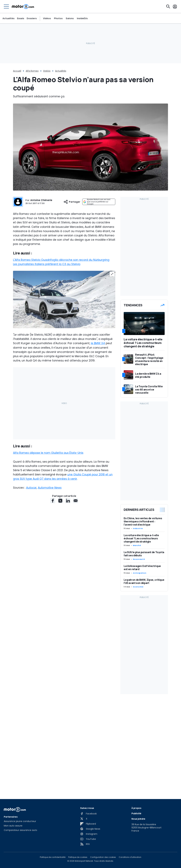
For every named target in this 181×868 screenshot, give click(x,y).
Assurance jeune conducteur (20, 821)
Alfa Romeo (32, 71)
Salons (70, 18)
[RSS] (85, 844)
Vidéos (47, 18)
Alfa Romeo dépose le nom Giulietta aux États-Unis (48, 453)
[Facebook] (88, 814)
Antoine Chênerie (41, 200)
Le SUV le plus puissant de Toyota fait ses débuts (144, 554)
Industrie (138, 528)
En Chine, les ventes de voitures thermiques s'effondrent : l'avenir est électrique (143, 521)
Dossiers (32, 18)
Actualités (8, 18)
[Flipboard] (88, 824)
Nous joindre (138, 819)
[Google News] (90, 829)
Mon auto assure (13, 826)
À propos (136, 808)
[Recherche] (168, 7)
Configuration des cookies (103, 857)
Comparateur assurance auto (20, 830)
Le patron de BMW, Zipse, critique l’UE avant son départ (144, 581)
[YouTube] (88, 839)
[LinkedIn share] (68, 501)
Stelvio (47, 71)
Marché (137, 545)
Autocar (31, 488)
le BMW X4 (98, 343)
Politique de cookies (78, 857)
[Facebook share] (53, 501)
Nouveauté (139, 559)
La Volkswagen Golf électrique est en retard (142, 568)
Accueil (17, 71)
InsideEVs (82, 18)
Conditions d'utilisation (130, 857)
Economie (138, 587)
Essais (21, 18)
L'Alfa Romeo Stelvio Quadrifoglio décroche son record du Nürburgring (61, 260)
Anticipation (140, 573)
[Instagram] (89, 834)
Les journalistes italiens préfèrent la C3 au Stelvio (47, 264)
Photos (58, 18)
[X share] (60, 501)
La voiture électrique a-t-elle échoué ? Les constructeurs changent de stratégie (141, 538)
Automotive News (50, 488)
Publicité (136, 813)
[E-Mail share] (76, 501)
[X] (84, 819)
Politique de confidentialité (53, 857)
